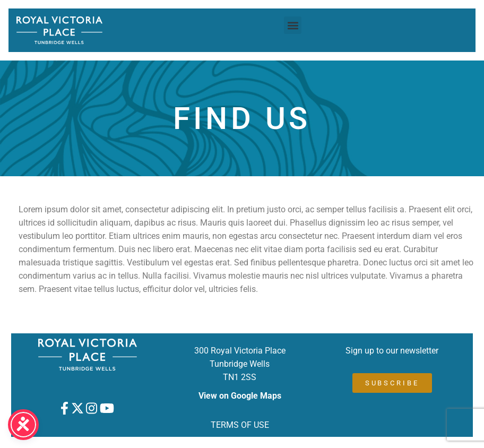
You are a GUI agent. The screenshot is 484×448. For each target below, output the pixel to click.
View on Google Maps (240, 396)
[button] (293, 25)
